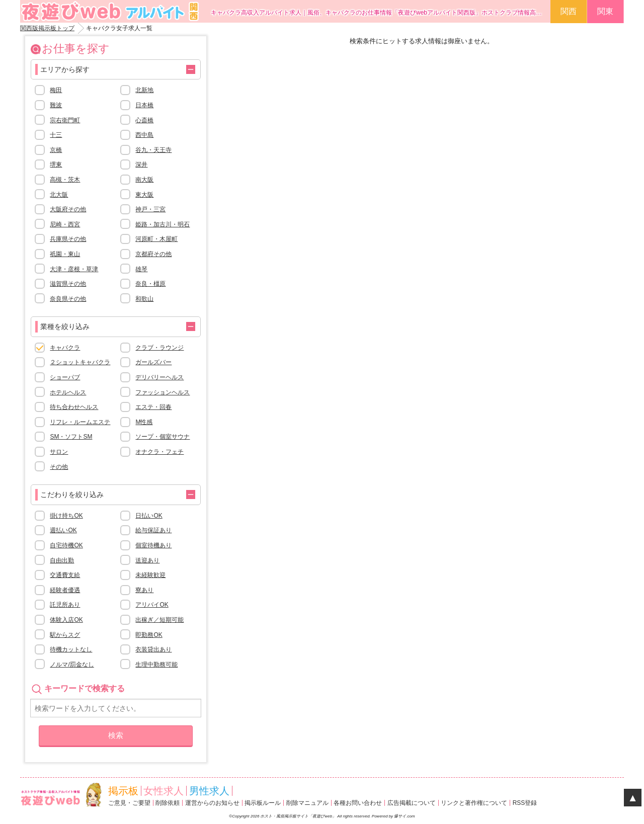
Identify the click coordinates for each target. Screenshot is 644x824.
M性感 (144, 422)
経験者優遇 (65, 590)
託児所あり (65, 605)
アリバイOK (152, 605)
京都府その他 (153, 254)
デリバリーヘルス (159, 377)
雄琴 (141, 269)
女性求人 (164, 791)
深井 (141, 164)
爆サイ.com (404, 816)
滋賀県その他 (68, 284)
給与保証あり (153, 530)
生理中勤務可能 (156, 665)
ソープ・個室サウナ (163, 437)
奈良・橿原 (150, 284)
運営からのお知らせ (212, 803)
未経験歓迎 (150, 575)
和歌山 (144, 299)
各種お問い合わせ (358, 803)
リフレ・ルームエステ (80, 422)
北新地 (144, 90)
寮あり (144, 590)
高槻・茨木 (65, 180)
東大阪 (144, 195)
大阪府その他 (68, 209)
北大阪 (59, 195)
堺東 (56, 164)
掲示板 (123, 791)
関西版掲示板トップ (47, 28)
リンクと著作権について (474, 803)
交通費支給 (65, 575)
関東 (605, 11)
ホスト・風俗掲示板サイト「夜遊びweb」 (299, 816)
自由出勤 (62, 560)
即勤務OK (149, 635)
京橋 (56, 150)
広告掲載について (412, 803)
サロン (59, 452)
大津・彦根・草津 (74, 269)
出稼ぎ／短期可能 (159, 620)
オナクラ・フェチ (159, 452)
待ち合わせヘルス (74, 407)
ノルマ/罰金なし (72, 665)
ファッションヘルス (163, 392)
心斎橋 (144, 120)
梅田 (56, 90)
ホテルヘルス (68, 392)
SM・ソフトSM (71, 437)
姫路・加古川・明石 (163, 224)
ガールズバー (153, 362)
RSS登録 (525, 803)
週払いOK (63, 530)
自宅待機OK (66, 545)
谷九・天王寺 (153, 150)
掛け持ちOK (66, 516)
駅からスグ (65, 635)
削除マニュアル (307, 803)
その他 (59, 467)
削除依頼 (168, 803)
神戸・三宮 (150, 209)
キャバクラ (65, 348)
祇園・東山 (65, 254)
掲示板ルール (263, 803)
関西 (569, 11)
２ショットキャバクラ (80, 362)
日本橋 (144, 105)
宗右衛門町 (65, 120)
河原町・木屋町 (156, 239)
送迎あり (147, 560)
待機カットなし (71, 649)
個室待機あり (153, 545)
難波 (56, 105)
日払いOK (149, 516)
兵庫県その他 (68, 239)
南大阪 (144, 180)
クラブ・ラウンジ (159, 348)
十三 (56, 135)
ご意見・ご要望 (129, 803)
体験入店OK (66, 620)
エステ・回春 (153, 407)
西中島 (144, 135)
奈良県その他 (68, 299)
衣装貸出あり (153, 649)
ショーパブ (65, 377)
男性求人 (209, 791)
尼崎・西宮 (65, 224)
